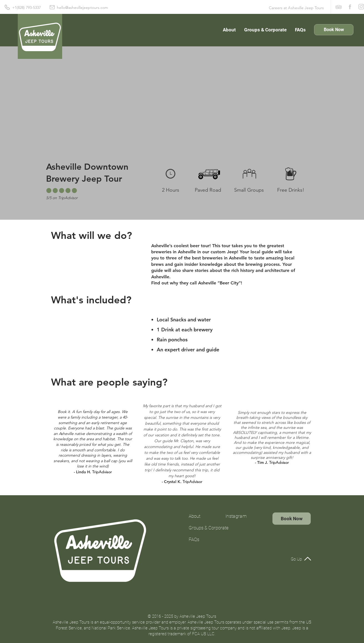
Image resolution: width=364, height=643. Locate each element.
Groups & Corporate (204, 528)
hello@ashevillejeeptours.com (82, 7)
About (194, 516)
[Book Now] (334, 30)
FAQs (194, 539)
